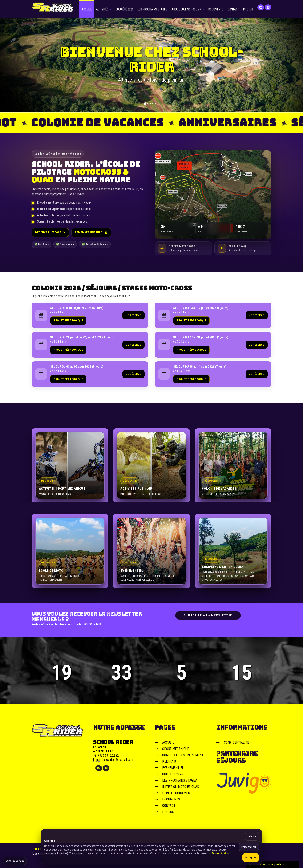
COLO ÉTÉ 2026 (124, 9)
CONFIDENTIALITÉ (233, 743)
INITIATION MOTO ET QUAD (177, 787)
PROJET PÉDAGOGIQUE (68, 320)
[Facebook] (261, 7)
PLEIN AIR (165, 761)
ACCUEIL (87, 9)
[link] (90, 315)
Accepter (251, 857)
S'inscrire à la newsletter (208, 615)
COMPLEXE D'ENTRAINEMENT (179, 755)
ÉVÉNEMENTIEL (169, 768)
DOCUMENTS (216, 9)
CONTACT (233, 9)
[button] (18, 65)
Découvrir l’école (50, 232)
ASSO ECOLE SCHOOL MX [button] (188, 9)
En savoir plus (220, 853)
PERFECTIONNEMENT (173, 793)
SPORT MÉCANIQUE (172, 749)
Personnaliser (249, 847)
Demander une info (91, 232)
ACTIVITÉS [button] (104, 9)
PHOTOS (248, 9)
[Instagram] (268, 7)
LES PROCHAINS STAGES (152, 9)
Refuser (252, 836)
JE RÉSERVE (134, 315)
